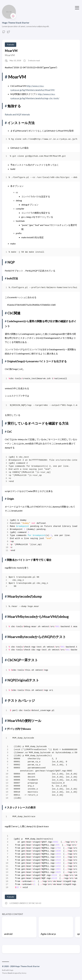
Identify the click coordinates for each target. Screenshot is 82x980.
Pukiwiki (11, 45)
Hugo (11, 970)
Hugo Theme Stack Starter (16, 23)
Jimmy (24, 973)
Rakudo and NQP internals (17, 114)
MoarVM (11, 51)
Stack (10, 973)
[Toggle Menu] (77, 7)
